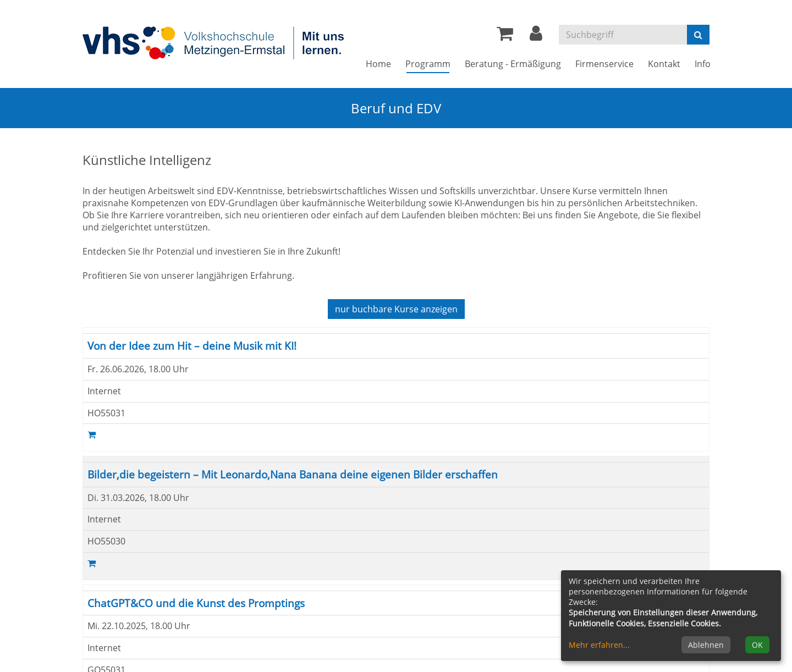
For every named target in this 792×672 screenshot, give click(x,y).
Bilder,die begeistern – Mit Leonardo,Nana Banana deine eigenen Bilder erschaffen (293, 474)
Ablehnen (706, 645)
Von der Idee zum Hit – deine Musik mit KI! (192, 346)
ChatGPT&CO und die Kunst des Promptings (196, 603)
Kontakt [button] (664, 64)
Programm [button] (431, 64)
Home (378, 64)
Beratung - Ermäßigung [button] (513, 64)
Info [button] (703, 64)
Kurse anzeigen (396, 309)
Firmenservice (604, 64)
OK (757, 645)
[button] (536, 36)
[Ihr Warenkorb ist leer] (505, 36)
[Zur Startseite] (215, 42)
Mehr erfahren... (599, 645)
